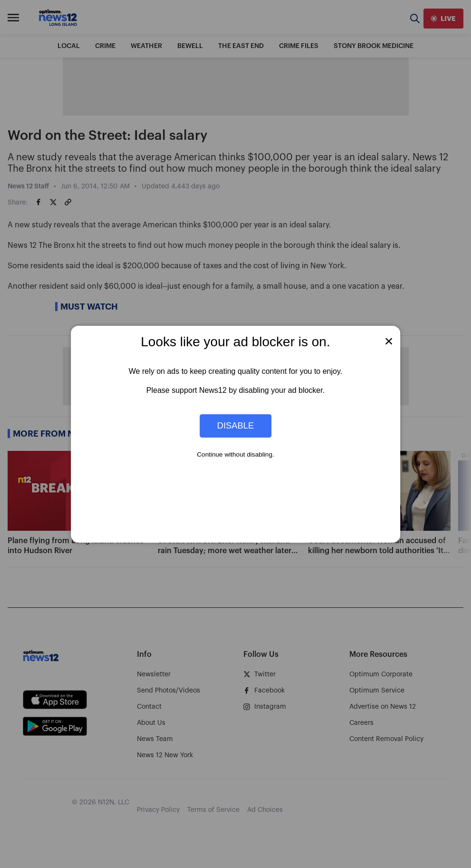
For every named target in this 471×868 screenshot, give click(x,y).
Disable (236, 425)
